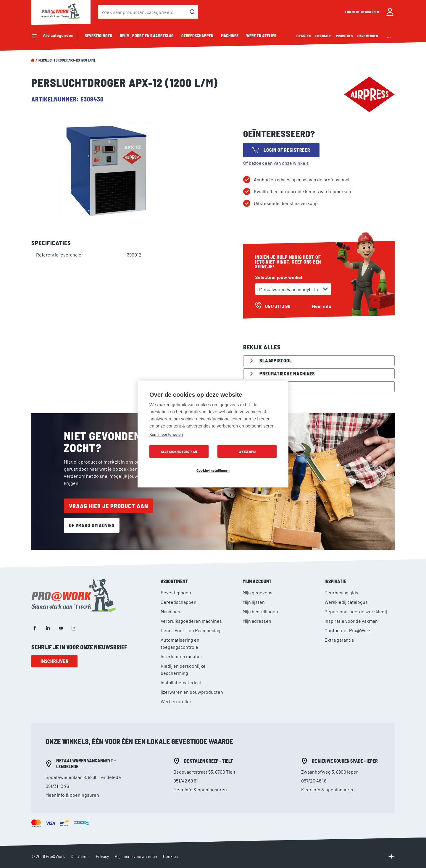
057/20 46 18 (314, 781)
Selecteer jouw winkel (279, 277)
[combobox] (148, 12)
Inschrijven (54, 661)
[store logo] (61, 12)
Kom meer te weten (166, 434)
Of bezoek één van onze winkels (276, 163)
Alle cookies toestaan (179, 452)
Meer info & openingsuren (72, 795)
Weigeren (247, 452)
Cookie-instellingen (213, 470)
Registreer (370, 12)
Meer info (322, 306)
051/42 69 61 (186, 781)
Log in (350, 12)
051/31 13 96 (57, 786)
